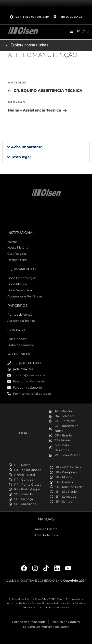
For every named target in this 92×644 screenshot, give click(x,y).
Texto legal (21, 157)
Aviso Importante (27, 147)
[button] (46, 147)
